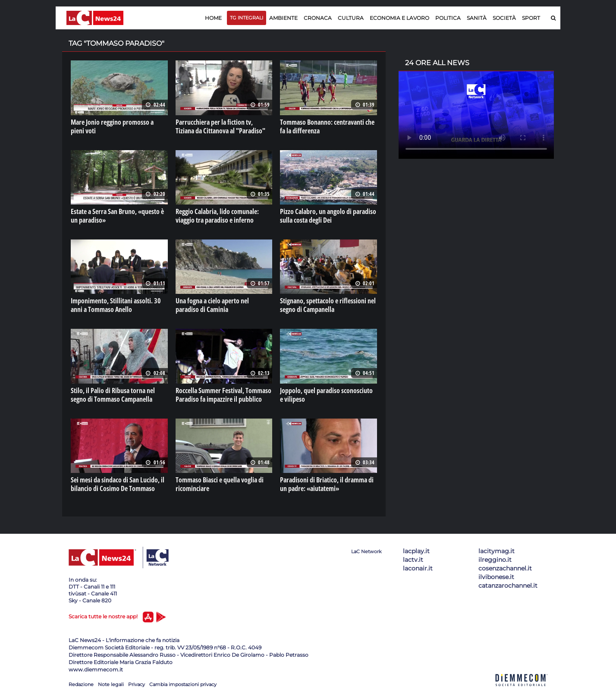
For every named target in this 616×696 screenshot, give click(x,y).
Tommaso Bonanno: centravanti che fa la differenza (327, 126)
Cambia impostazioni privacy (183, 684)
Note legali (111, 684)
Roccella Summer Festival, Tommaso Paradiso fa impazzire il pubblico (223, 395)
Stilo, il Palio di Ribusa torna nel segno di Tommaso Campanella (113, 395)
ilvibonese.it (496, 577)
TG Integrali (247, 18)
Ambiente (283, 18)
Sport (531, 18)
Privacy (137, 684)
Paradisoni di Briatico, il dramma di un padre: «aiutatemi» (327, 484)
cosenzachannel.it (505, 568)
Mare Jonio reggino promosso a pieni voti (112, 126)
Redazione (81, 684)
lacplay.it (416, 551)
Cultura (351, 18)
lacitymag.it (497, 551)
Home (213, 18)
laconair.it (418, 568)
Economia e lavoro (399, 18)
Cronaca (318, 18)
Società (504, 18)
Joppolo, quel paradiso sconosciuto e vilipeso (326, 395)
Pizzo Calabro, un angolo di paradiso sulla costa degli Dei (328, 216)
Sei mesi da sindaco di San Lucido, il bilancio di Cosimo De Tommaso (118, 484)
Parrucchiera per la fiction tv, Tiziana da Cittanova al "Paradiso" (220, 126)
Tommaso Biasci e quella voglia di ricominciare (220, 484)
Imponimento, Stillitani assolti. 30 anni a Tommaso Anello (116, 305)
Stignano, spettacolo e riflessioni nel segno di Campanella (328, 305)
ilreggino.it (495, 560)
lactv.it (413, 560)
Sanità (477, 18)
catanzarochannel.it (508, 586)
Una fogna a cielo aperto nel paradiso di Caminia (212, 305)
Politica (448, 18)
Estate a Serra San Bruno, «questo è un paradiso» (117, 216)
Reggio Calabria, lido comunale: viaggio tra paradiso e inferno (217, 216)
